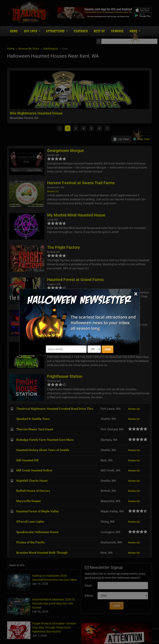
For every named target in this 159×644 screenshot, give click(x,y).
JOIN (107, 349)
